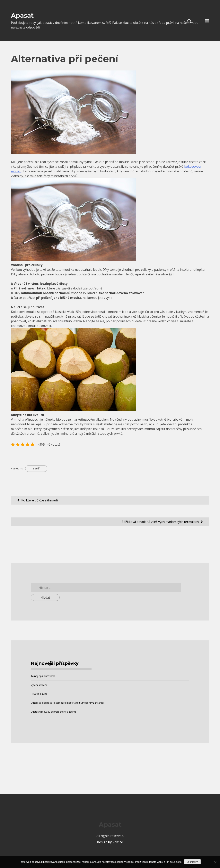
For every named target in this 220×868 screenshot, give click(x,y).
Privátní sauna (39, 694)
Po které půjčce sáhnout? (40, 500)
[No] (215, 862)
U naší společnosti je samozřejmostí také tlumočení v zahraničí (67, 703)
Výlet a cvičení (39, 685)
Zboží (36, 468)
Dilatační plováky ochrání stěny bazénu (53, 712)
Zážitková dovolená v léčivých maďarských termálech (160, 522)
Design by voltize (110, 842)
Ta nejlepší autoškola (43, 676)
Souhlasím (192, 862)
